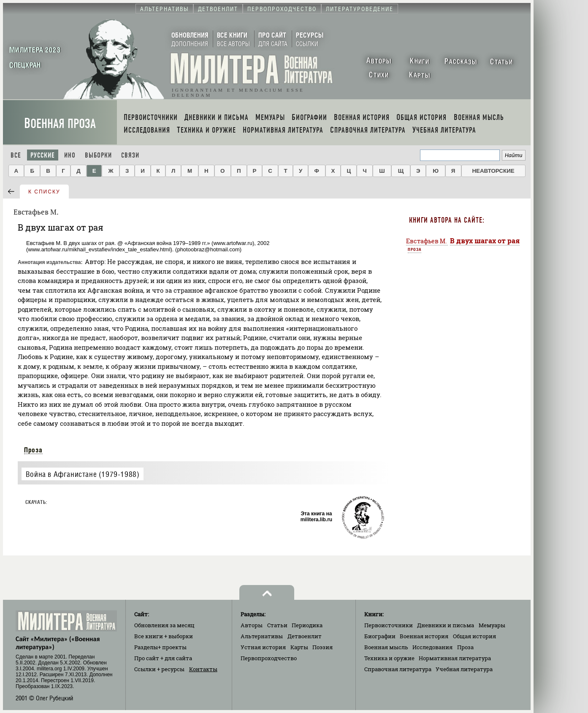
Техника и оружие (389, 658)
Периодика (307, 625)
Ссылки (159, 669)
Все (16, 155)
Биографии (380, 636)
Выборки (98, 155)
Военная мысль (386, 647)
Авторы (252, 625)
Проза (33, 450)
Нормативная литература (455, 658)
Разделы (160, 647)
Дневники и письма (446, 625)
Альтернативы (262, 636)
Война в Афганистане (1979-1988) (83, 474)
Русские (43, 155)
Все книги (164, 636)
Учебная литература (464, 669)
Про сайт (163, 658)
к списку (44, 192)
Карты (299, 647)
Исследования (432, 647)
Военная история (424, 636)
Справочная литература (398, 669)
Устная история (263, 647)
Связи (130, 155)
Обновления (164, 625)
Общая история (474, 636)
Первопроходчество (269, 658)
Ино (70, 155)
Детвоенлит (305, 636)
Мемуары (492, 625)
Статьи (277, 625)
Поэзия (322, 647)
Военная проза (60, 124)
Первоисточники (389, 625)
